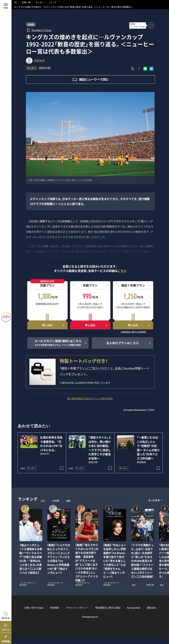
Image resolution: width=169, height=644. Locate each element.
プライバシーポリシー (77, 608)
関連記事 (164, 628)
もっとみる (154, 500)
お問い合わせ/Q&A (34, 608)
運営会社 (151, 608)
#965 (71, 468)
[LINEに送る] (145, 69)
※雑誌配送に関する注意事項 (133, 332)
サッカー (40, 2)
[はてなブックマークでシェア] (151, 69)
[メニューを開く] (6, 6)
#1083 (31, 24)
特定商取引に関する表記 (108, 608)
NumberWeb (134, 608)
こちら (122, 271)
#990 (23, 468)
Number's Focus (41, 30)
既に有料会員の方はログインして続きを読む (90, 398)
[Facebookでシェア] (139, 69)
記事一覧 (26, 2)
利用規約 (55, 608)
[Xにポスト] (133, 69)
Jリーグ (53, 2)
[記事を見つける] (6, 615)
